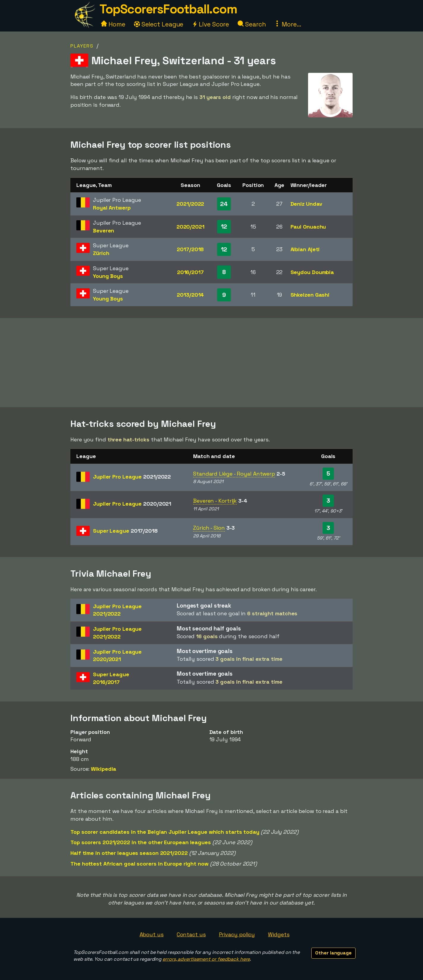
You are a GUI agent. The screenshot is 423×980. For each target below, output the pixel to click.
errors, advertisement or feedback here (206, 959)
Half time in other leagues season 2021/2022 (129, 853)
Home (113, 24)
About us (152, 934)
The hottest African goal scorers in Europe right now (139, 864)
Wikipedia (104, 769)
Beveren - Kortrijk (215, 501)
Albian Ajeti (305, 249)
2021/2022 (190, 204)
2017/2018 (190, 249)
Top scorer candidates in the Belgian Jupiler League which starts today (165, 832)
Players (82, 46)
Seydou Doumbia (312, 272)
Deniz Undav (306, 204)
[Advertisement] (211, 363)
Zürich (101, 253)
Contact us (191, 934)
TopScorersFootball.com (168, 9)
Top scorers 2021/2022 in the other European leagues (141, 842)
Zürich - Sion (209, 528)
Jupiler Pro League (132, 477)
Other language (333, 953)
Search (252, 24)
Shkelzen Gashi (310, 295)
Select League (159, 24)
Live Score (210, 24)
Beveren (104, 231)
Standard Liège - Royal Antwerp (234, 474)
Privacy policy (237, 934)
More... (288, 24)
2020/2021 (190, 227)
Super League (125, 531)
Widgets (279, 934)
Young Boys (108, 276)
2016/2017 (190, 272)
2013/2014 (190, 295)
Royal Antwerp (112, 208)
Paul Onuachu (308, 227)
